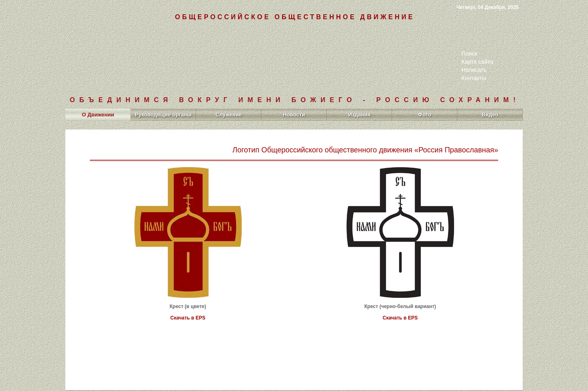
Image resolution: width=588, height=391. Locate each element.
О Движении (98, 115)
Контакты (474, 78)
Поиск (469, 54)
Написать (474, 70)
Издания (360, 115)
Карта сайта (477, 62)
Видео (490, 115)
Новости (294, 115)
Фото (425, 115)
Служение (229, 115)
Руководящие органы (164, 115)
